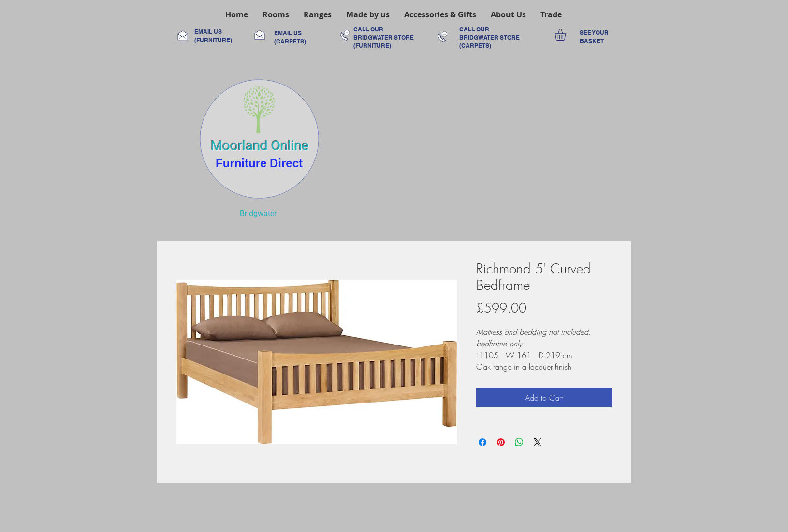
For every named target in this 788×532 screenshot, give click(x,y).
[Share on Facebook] (482, 442)
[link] (567, 35)
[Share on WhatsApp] (519, 442)
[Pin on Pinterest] (501, 442)
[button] (276, 14)
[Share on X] (538, 442)
